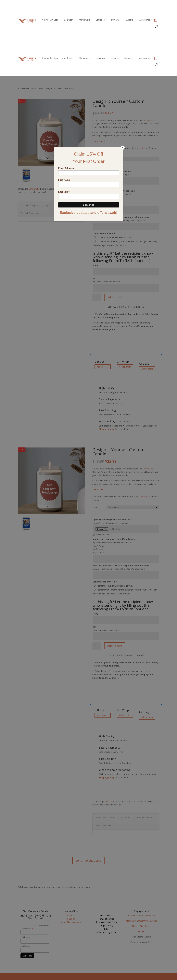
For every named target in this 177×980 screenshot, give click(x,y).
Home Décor (67, 20)
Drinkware (116, 20)
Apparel (130, 20)
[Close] (122, 148)
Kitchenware (84, 20)
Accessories (145, 20)
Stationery (101, 20)
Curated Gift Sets (50, 20)
